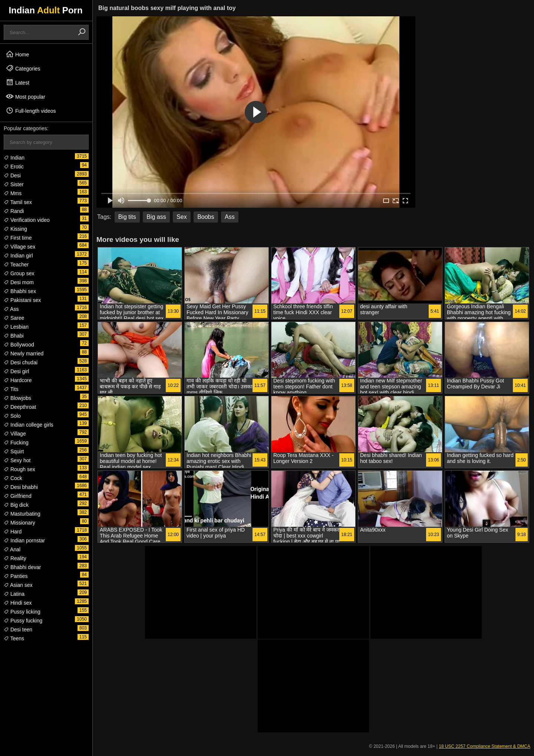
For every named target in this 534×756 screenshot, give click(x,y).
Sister (14, 184)
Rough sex (19, 469)
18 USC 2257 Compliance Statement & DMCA (484, 746)
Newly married (24, 354)
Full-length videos (31, 111)
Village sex (19, 247)
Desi (12, 175)
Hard (13, 532)
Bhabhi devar (22, 567)
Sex (182, 217)
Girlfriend (18, 496)
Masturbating (22, 514)
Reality (15, 558)
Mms (13, 193)
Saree (14, 318)
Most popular (25, 96)
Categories (23, 68)
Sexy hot (17, 460)
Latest (17, 82)
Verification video (27, 220)
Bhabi (14, 336)
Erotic (14, 167)
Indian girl (18, 256)
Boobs (206, 217)
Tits (11, 389)
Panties (16, 576)
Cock (13, 478)
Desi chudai (21, 362)
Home (17, 54)
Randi (14, 211)
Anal (12, 549)
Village (15, 434)
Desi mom (19, 282)
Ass (11, 309)
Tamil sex (18, 202)
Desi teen (18, 630)
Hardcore (18, 380)
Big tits (127, 217)
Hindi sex (18, 603)
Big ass (156, 217)
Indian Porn (45, 10)
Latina (14, 594)
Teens (14, 638)
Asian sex (18, 585)
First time (18, 238)
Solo (12, 416)
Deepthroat (20, 407)
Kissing (15, 229)
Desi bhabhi (21, 487)
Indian (14, 158)
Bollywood (19, 345)
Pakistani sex (22, 300)
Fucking (16, 443)
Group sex (19, 273)
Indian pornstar (24, 540)
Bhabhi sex (20, 291)
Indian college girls (29, 425)
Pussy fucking (23, 621)
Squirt (14, 451)
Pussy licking (22, 612)
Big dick (16, 505)
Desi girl (16, 371)
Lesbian (16, 327)
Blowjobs (17, 398)
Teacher (16, 264)
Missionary (19, 523)
